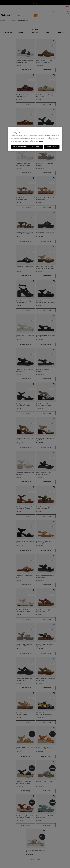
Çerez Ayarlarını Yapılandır (19, 147)
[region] (35, 139)
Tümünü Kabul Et (52, 147)
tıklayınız (41, 142)
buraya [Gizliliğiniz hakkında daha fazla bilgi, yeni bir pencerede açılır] (49, 139)
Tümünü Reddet (35, 147)
